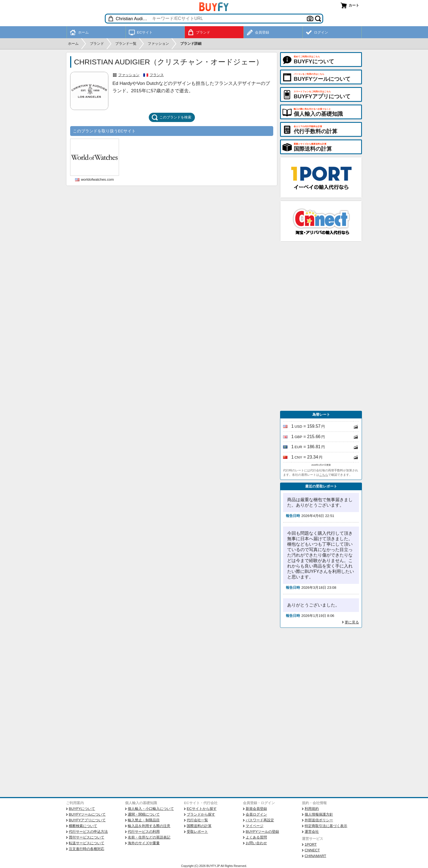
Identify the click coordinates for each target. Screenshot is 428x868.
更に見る (352, 622)
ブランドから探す (201, 814)
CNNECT (312, 850)
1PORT (311, 844)
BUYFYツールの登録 (262, 832)
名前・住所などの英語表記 (149, 837)
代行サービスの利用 (144, 832)
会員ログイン (256, 814)
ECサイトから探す (202, 809)
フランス (157, 75)
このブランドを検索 (171, 117)
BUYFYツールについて (87, 814)
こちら (324, 475)
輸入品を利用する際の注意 (149, 826)
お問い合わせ (256, 843)
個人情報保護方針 (319, 814)
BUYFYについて (82, 809)
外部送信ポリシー (319, 820)
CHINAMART (315, 856)
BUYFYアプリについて (87, 820)
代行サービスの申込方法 (88, 832)
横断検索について (83, 826)
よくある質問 (256, 837)
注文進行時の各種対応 (87, 849)
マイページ (255, 826)
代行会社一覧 (197, 820)
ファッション (129, 75)
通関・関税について (144, 814)
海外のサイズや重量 (144, 843)
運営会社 (312, 832)
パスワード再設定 (260, 820)
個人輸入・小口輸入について (151, 809)
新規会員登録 (256, 809)
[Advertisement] (321, 326)
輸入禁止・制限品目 (144, 820)
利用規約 (312, 809)
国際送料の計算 (199, 826)
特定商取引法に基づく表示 (326, 826)
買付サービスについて (87, 837)
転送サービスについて (87, 843)
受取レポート (197, 832)
